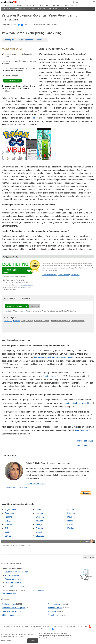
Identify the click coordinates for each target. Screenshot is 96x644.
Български (9, 513)
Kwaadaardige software (49, 25)
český (7, 532)
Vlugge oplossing (26, 40)
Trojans (66, 9)
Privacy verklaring (8, 640)
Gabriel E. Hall (10, 25)
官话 (7, 528)
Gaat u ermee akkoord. (49, 275)
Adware (7, 9)
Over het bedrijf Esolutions (16, 487)
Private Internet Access (53, 376)
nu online (85, 542)
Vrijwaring (47, 626)
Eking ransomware (9, 615)
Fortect (35, 118)
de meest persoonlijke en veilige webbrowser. (53, 357)
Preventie (41, 40)
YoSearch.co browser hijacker (16, 572)
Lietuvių (71, 524)
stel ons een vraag (85, 441)
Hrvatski (8, 524)
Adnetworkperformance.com (16, 586)
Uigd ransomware (38, 590)
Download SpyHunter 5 (16, 306)
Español (40, 528)
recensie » (35, 306)
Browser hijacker (37, 9)
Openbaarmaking (59, 626)
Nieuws (6, 5)
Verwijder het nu (12, 81)
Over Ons (7, 626)
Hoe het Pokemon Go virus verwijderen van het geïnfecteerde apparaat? (19, 69)
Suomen (40, 521)
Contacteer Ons (73, 626)
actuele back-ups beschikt (78, 403)
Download (8, 321)
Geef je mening (83, 445)
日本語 (8, 521)
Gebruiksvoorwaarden (21, 626)
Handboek (8, 311)
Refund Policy (75, 275)
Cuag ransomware (55, 604)
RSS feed (86, 626)
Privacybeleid (36, 626)
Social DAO (69, 5)
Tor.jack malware (55, 615)
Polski (70, 521)
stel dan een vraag (24, 285)
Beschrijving (9, 40)
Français (40, 536)
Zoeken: (75, 2)
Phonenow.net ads (12, 575)
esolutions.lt (64, 638)
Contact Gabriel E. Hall (36, 484)
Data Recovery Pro (84, 430)
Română (8, 517)
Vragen (56, 5)
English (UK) (10, 510)
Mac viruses (54, 9)
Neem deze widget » (10, 593)
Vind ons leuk (48, 629)
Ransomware (20, 9)
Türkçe (39, 524)
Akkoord (33, 641)
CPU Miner (52, 611)
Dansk (39, 532)
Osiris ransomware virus (14, 583)
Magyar (8, 536)
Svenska (40, 517)
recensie (17, 321)
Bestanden (44, 5)
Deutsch (71, 517)
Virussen (18, 5)
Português (72, 513)
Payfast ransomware (13, 579)
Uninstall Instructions (69, 311)
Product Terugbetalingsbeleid (52, 311)
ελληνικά (40, 513)
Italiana (71, 510)
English (71, 528)
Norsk (39, 510)
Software (30, 5)
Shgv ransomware (9, 611)
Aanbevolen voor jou (10, 75)
